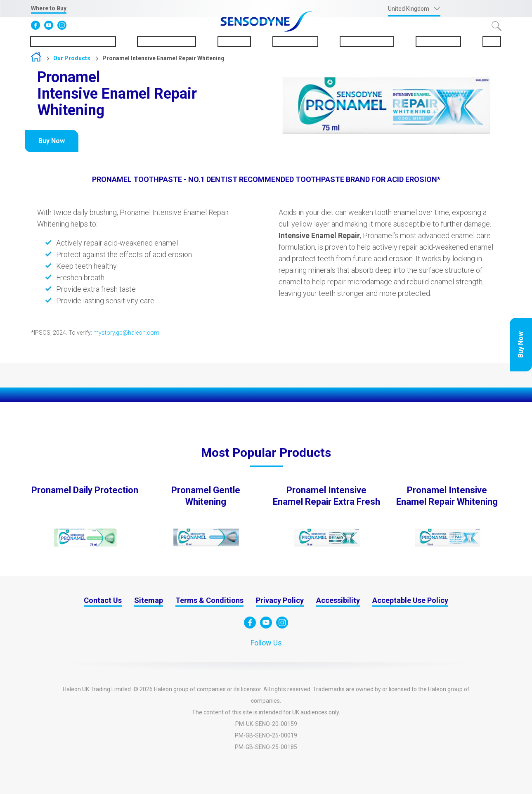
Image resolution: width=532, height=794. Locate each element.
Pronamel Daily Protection (85, 490)
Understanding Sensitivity (73, 41)
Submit (497, 26)
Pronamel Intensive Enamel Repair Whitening (163, 58)
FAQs (492, 41)
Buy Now (521, 345)
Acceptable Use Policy (410, 600)
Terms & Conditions (209, 600)
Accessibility (338, 600)
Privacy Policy (280, 600)
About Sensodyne (167, 41)
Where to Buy (49, 8)
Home (36, 59)
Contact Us (103, 600)
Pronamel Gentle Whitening (206, 496)
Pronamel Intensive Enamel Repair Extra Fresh (326, 496)
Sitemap (149, 600)
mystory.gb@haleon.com (126, 333)
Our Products (295, 41)
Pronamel (234, 41)
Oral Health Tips (367, 41)
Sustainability (438, 41)
